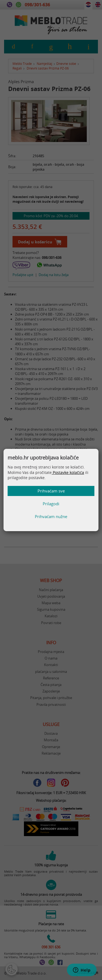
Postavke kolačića (68, 472)
